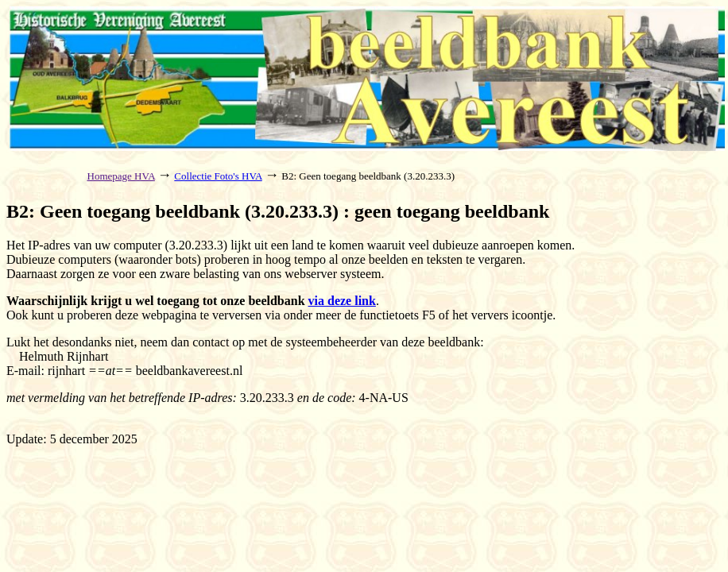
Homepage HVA (121, 176)
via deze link (342, 301)
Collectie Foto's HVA (218, 176)
